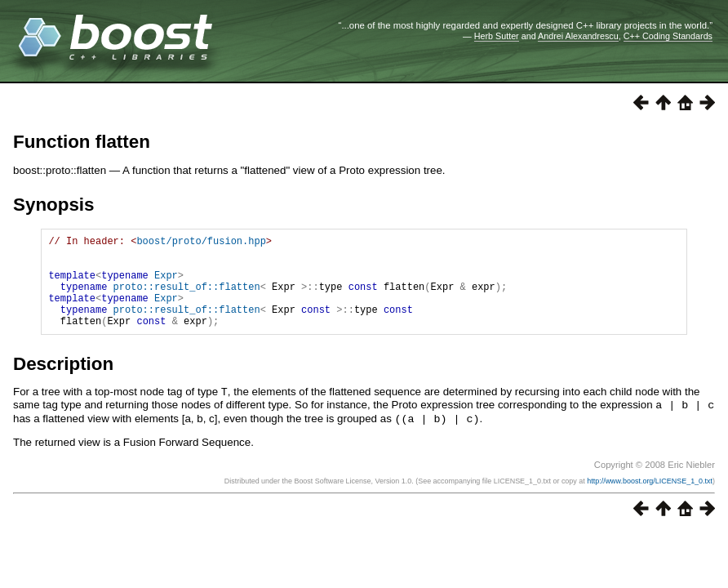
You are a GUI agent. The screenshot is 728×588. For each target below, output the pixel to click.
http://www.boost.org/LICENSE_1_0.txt (650, 498)
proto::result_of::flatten (187, 298)
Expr (166, 285)
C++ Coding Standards (668, 36)
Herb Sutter (497, 36)
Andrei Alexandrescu (578, 36)
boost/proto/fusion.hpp (201, 243)
